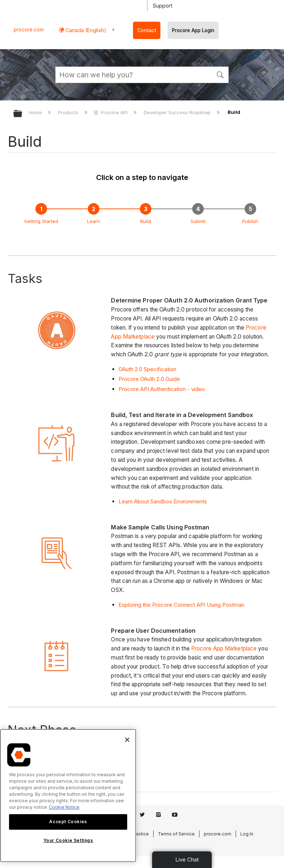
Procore (201, 648)
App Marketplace (234, 648)
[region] (68, 796)
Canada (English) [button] (85, 30)
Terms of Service (176, 834)
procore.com (29, 30)
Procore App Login (193, 30)
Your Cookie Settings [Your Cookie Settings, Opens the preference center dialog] (68, 840)
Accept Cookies (68, 822)
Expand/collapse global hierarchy (22, 114)
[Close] (127, 740)
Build (146, 221)
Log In (247, 834)
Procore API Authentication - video (162, 389)
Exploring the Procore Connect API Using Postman (181, 605)
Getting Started (41, 221)
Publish (250, 221)
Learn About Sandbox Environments (163, 501)
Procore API (111, 112)
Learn (94, 221)
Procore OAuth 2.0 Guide (149, 379)
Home (36, 112)
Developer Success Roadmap (178, 112)
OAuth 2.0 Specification (147, 369)
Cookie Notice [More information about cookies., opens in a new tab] (64, 807)
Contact (147, 30)
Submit (198, 221)
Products (69, 112)
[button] (220, 74)
